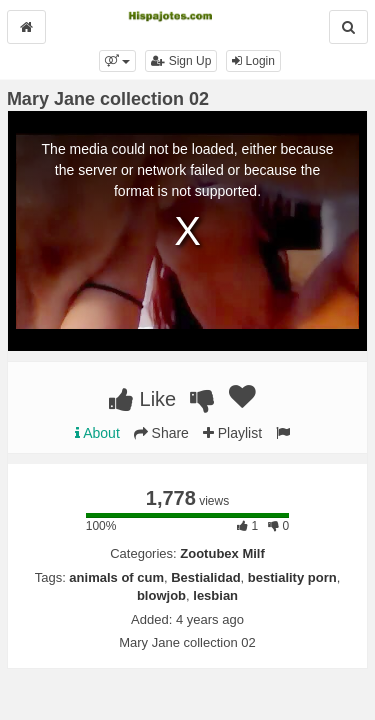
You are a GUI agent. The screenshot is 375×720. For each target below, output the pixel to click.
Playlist (232, 433)
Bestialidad (205, 577)
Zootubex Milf (222, 553)
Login (253, 61)
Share (161, 433)
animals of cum (116, 577)
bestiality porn (292, 577)
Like (142, 399)
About (97, 433)
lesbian (215, 595)
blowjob (161, 595)
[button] (117, 61)
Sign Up (181, 61)
